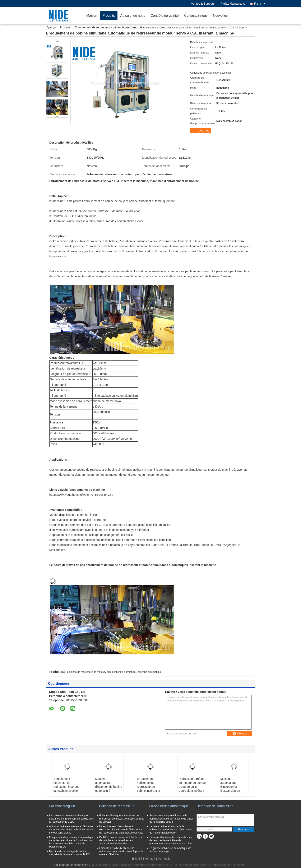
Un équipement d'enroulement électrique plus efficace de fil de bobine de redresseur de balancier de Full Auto (121, 830)
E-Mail (136, 859)
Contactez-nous (196, 16)
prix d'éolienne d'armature (121, 672)
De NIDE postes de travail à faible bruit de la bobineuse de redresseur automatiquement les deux (121, 840)
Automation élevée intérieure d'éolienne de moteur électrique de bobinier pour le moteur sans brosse (71, 830)
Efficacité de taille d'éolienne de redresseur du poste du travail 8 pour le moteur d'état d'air (121, 851)
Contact (240, 734)
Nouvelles (220, 16)
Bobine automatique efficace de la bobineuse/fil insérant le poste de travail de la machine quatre (172, 819)
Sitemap (148, 859)
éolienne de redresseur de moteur (86, 672)
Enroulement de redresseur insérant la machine (106, 27)
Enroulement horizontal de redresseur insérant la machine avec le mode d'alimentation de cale (67, 789)
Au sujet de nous (133, 16)
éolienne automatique (150, 672)
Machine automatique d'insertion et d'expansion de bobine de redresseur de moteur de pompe (232, 791)
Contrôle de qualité (165, 16)
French (260, 4)
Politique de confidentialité (71, 865)
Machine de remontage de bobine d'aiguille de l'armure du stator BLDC (70, 853)
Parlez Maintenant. (233, 4)
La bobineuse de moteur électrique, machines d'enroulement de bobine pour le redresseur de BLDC (71, 819)
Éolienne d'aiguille (62, 806)
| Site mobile (162, 859)
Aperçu (51, 27)
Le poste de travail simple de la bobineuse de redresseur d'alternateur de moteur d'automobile (171, 830)
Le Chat (201, 131)
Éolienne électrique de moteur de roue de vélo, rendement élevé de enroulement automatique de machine (171, 840)
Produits (109, 16)
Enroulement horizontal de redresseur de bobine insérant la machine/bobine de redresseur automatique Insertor (150, 791)
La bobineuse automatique (169, 806)
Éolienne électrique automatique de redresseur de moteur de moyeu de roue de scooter (122, 819)
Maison (92, 16)
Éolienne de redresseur (116, 806)
